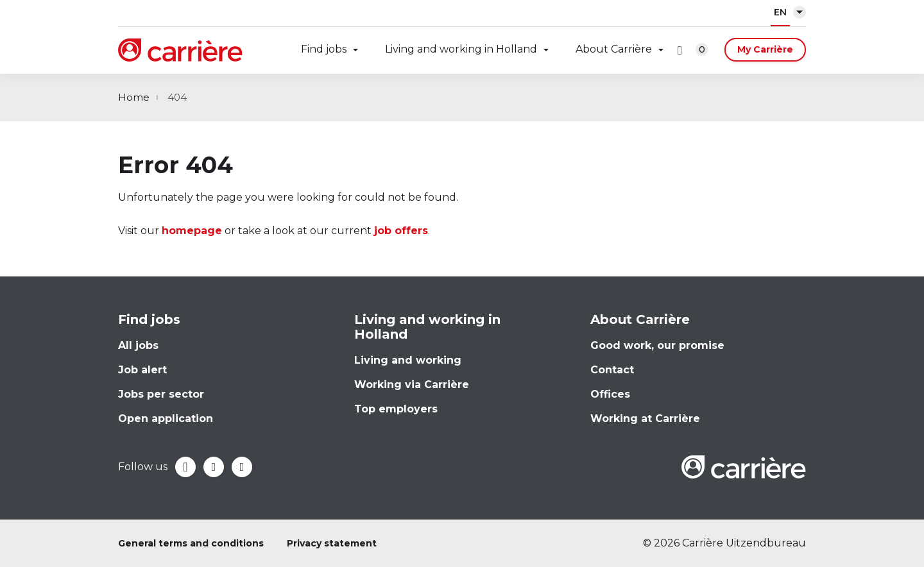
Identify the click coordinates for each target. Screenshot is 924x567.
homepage (192, 231)
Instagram (242, 467)
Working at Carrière (645, 419)
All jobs (138, 345)
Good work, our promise (657, 345)
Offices (610, 394)
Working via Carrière (412, 385)
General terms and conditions (191, 543)
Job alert (142, 370)
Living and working (408, 360)
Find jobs (324, 49)
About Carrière (614, 49)
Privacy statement (332, 543)
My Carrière (765, 49)
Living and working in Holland (461, 49)
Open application (166, 419)
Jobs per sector (161, 394)
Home (134, 97)
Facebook (185, 467)
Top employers (396, 409)
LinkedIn (214, 467)
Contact (612, 370)
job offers (401, 231)
